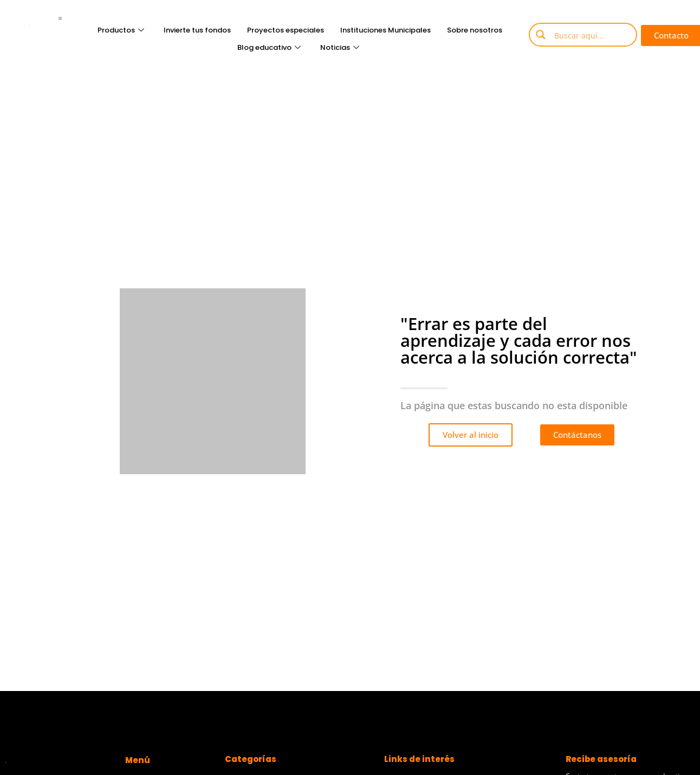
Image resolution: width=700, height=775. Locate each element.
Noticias (340, 47)
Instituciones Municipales (385, 30)
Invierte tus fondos (197, 30)
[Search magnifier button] (541, 35)
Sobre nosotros (475, 30)
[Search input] (591, 35)
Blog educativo (269, 47)
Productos (121, 30)
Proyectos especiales (286, 30)
